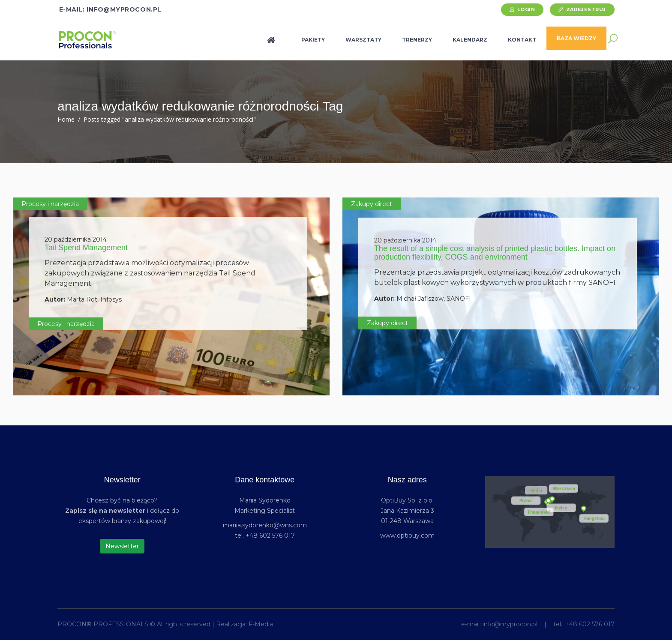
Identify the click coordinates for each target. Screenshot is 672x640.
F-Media (261, 624)
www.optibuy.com (407, 535)
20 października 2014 (76, 239)
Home (66, 119)
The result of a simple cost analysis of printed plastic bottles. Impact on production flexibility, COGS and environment (495, 253)
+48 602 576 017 (590, 624)
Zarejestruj (586, 9)
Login (526, 9)
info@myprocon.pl (510, 624)
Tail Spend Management (86, 248)
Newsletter (122, 546)
